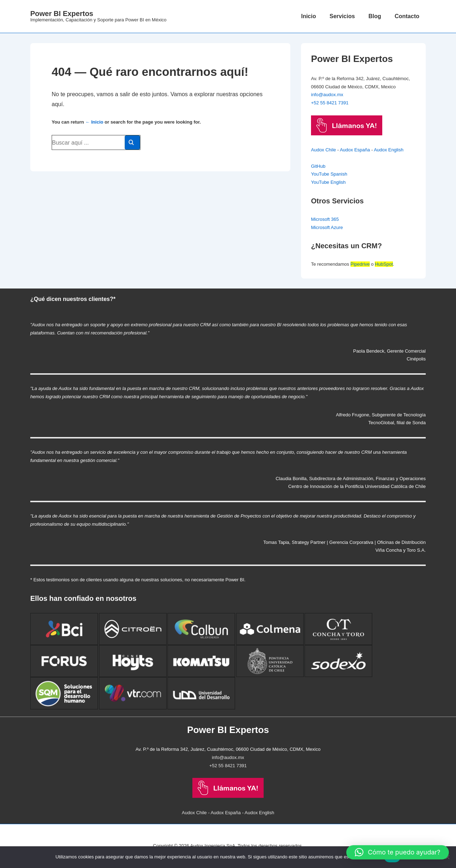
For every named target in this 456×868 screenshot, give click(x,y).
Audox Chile (323, 150)
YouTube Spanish (329, 174)
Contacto (407, 16)
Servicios (342, 16)
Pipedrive (360, 264)
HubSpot (384, 264)
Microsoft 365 (325, 219)
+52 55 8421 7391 (330, 103)
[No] (447, 857)
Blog (375, 16)
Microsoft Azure (327, 227)
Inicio (309, 16)
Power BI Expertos (62, 14)
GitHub (318, 166)
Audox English (388, 150)
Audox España (355, 150)
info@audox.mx (327, 95)
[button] (398, 852)
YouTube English (328, 182)
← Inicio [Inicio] (94, 122)
